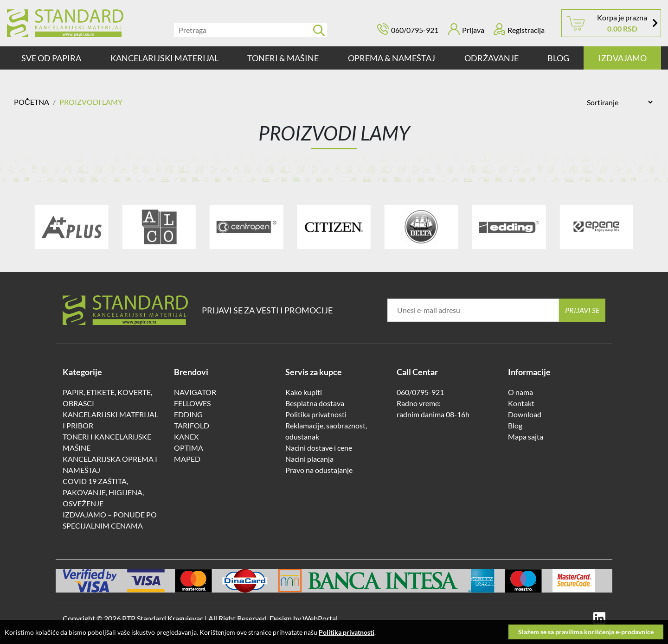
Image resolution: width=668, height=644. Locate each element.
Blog (558, 58)
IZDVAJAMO (623, 58)
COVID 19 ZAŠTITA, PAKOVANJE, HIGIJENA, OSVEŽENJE (103, 492)
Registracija (519, 29)
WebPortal (320, 618)
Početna (32, 102)
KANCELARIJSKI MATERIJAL (164, 58)
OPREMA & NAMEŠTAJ (392, 58)
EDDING (188, 414)
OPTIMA (189, 448)
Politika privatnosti (316, 414)
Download (525, 414)
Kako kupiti (304, 392)
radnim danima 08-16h (433, 414)
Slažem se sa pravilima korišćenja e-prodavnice (586, 632)
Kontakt (521, 403)
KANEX (186, 437)
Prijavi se (582, 310)
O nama (520, 392)
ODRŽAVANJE (491, 58)
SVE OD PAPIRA (51, 58)
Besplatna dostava (315, 403)
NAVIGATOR (195, 392)
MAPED (187, 459)
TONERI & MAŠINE (283, 58)
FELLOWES (192, 403)
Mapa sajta (526, 437)
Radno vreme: (419, 403)
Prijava (466, 29)
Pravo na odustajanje (319, 470)
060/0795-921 (415, 30)
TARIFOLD (192, 425)
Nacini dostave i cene (319, 448)
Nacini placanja (309, 459)
